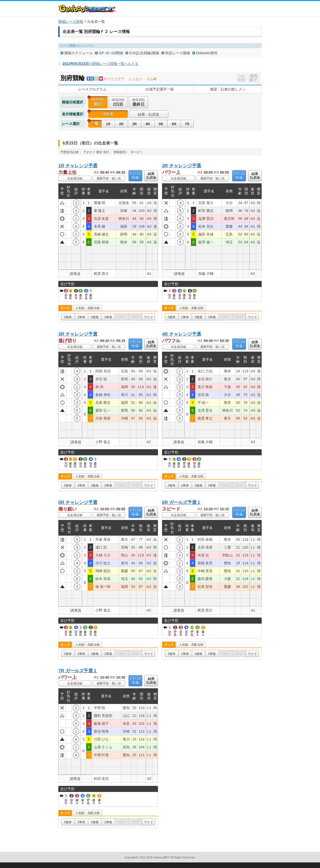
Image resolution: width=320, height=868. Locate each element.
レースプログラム (92, 89)
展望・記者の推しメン (228, 89)
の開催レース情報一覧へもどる (100, 64)
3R (135, 124)
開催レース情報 (71, 22)
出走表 (108, 114)
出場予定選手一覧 (160, 89)
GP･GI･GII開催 (111, 53)
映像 (135, 176)
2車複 (108, 317)
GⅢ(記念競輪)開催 (144, 53)
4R (148, 124)
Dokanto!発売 (207, 53)
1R (108, 124)
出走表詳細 (75, 178)
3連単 (68, 317)
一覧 (95, 124)
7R (187, 124)
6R (174, 124)
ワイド (149, 317)
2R (121, 124)
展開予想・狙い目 (109, 178)
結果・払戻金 (149, 114)
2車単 (82, 317)
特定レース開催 (178, 53)
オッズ (65, 308)
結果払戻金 (151, 176)
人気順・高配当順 (87, 308)
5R (161, 124)
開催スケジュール (79, 53)
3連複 (95, 317)
